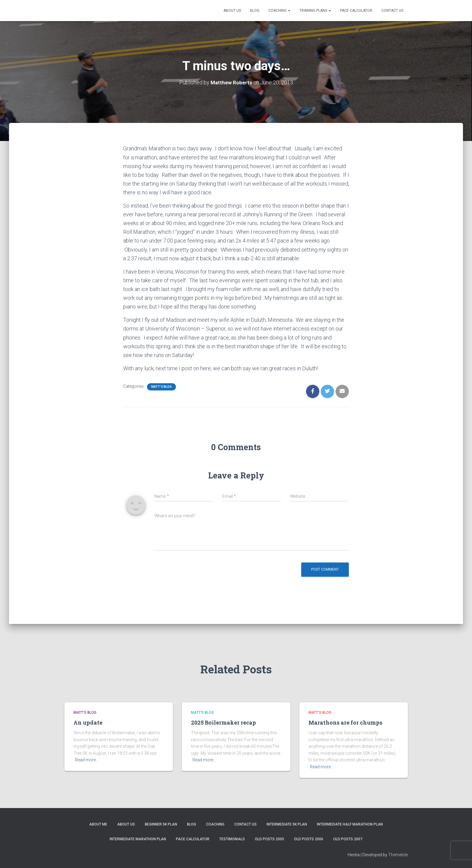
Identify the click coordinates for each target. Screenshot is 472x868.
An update (88, 722)
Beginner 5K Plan (161, 824)
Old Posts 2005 (269, 839)
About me (98, 824)
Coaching (279, 11)
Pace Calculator (356, 11)
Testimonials (232, 839)
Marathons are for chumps (345, 722)
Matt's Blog (161, 387)
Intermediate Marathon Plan (138, 839)
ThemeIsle (398, 854)
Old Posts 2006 (309, 839)
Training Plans (315, 11)
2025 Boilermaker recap (223, 722)
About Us (232, 11)
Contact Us (392, 11)
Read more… (87, 760)
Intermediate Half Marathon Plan (350, 824)
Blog (255, 11)
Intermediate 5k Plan (287, 824)
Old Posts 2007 (348, 839)
